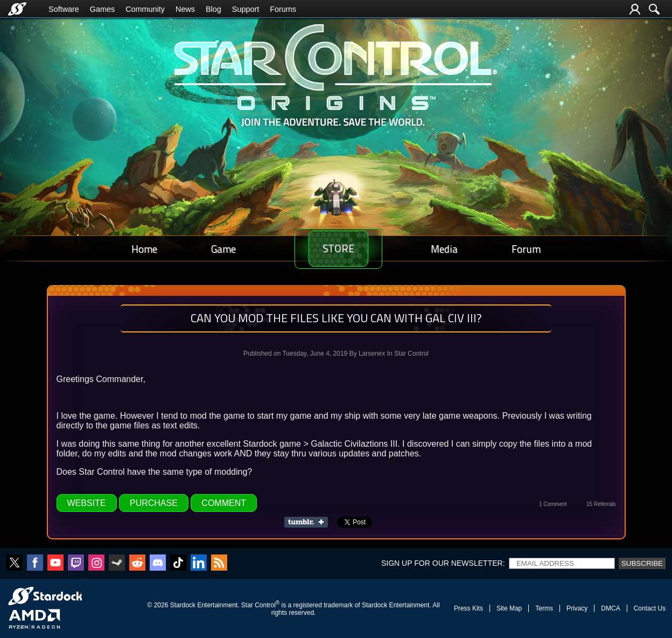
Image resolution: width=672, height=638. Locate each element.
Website (87, 503)
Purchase (154, 503)
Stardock (183, 605)
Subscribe (642, 563)
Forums (283, 9)
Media (454, 249)
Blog (213, 9)
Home (141, 249)
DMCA (610, 608)
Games (102, 9)
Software (64, 9)
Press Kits (468, 608)
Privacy (577, 608)
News (185, 9)
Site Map (509, 608)
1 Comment (553, 504)
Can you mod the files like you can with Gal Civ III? (336, 318)
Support (246, 9)
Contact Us (650, 608)
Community (145, 9)
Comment (224, 503)
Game (214, 249)
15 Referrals (601, 504)
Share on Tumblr (309, 522)
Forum (529, 249)
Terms (544, 608)
